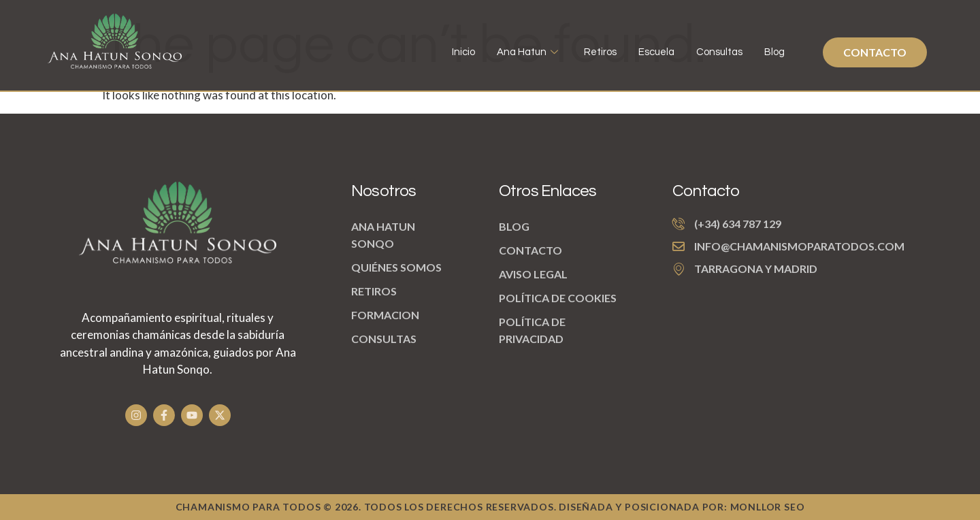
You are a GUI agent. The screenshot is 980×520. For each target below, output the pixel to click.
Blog (774, 52)
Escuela (656, 52)
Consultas (719, 52)
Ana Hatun (527, 52)
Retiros (600, 52)
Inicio (463, 52)
